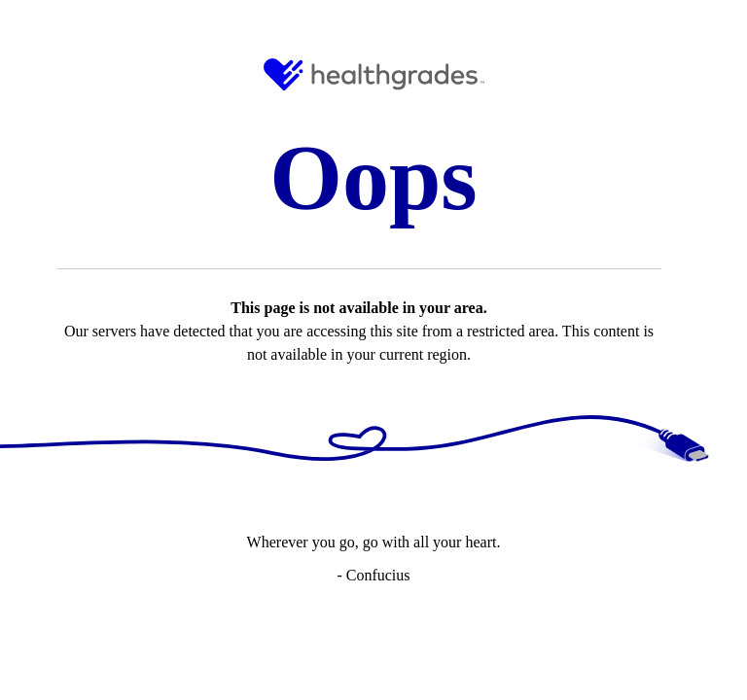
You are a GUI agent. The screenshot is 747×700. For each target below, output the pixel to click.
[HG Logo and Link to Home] (374, 74)
